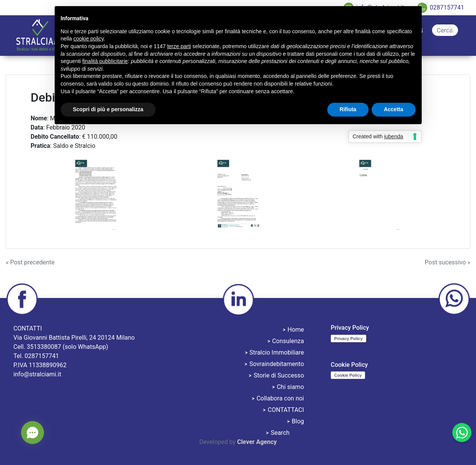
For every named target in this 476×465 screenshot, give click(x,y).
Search (445, 24)
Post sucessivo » (448, 262)
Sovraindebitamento (277, 364)
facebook (22, 299)
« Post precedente (30, 262)
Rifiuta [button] (348, 109)
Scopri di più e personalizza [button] (108, 109)
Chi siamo (290, 387)
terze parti (179, 46)
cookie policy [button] (89, 39)
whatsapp (454, 299)
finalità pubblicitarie (105, 61)
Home (296, 330)
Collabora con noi (280, 398)
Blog (298, 421)
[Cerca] (445, 30)
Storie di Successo (279, 375)
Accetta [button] (394, 109)
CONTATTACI (286, 410)
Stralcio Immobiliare (277, 352)
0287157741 (447, 7)
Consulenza (288, 341)
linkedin (238, 299)
